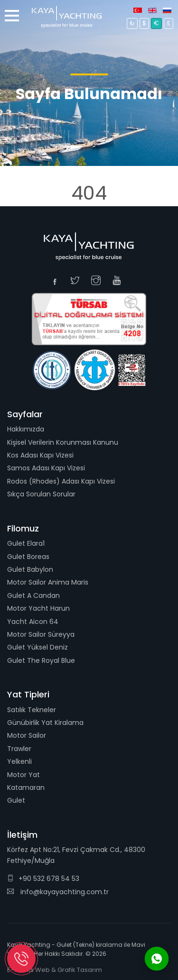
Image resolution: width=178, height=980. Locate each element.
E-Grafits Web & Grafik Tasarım (55, 970)
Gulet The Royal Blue (41, 660)
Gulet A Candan (33, 595)
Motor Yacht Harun (38, 608)
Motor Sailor (27, 735)
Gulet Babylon (30, 569)
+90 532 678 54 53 (43, 879)
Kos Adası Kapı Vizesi (40, 455)
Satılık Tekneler (32, 710)
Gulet (16, 800)
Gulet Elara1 (26, 543)
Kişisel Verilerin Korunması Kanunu (63, 442)
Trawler (19, 749)
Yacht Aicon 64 (33, 622)
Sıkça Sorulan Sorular (41, 494)
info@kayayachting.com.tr (58, 892)
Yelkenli (19, 761)
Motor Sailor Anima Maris (48, 582)
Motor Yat (23, 775)
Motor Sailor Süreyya (41, 634)
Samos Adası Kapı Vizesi (46, 468)
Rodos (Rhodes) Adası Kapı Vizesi (61, 481)
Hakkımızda (26, 429)
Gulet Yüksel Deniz (37, 647)
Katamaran (26, 788)
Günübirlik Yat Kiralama (45, 723)
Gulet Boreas (28, 557)
